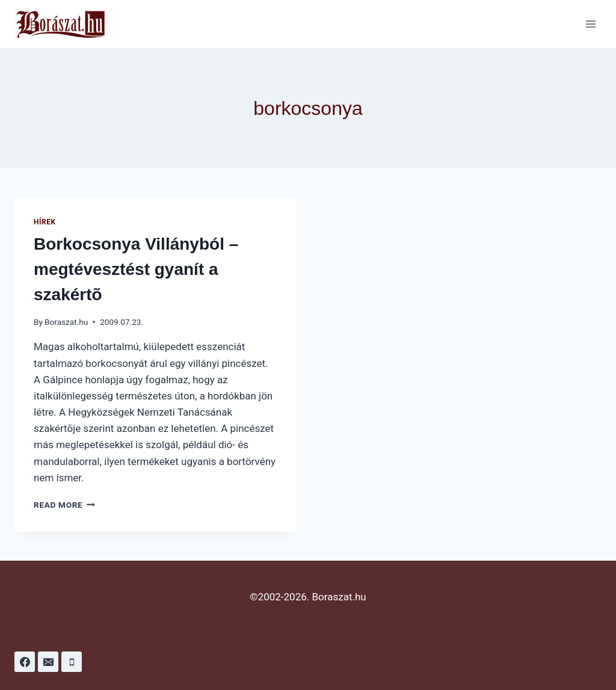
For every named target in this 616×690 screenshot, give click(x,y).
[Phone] (72, 662)
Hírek (45, 222)
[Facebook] (25, 662)
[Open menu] (590, 24)
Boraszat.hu (66, 322)
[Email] (48, 662)
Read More (64, 505)
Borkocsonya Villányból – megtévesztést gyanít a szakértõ (136, 269)
